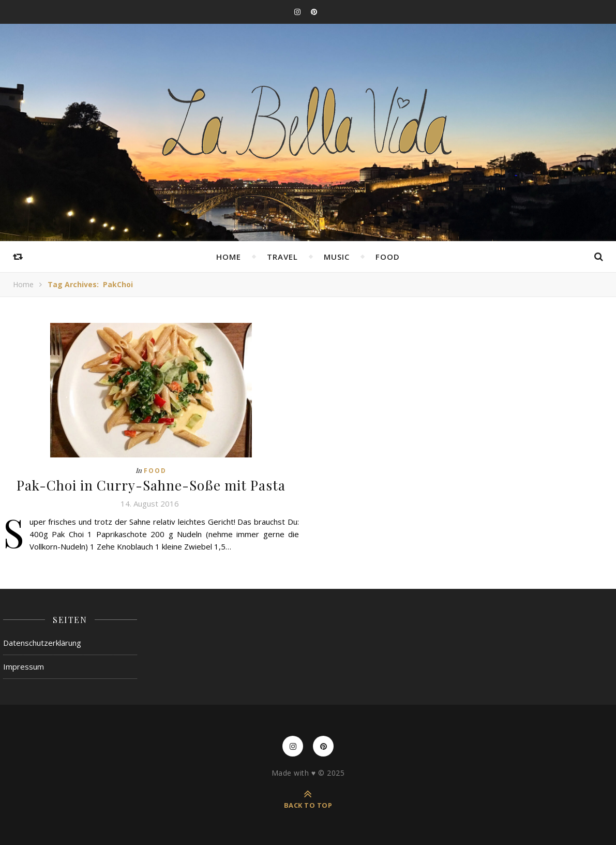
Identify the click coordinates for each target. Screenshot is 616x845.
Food (388, 257)
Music (337, 257)
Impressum (24, 666)
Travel (282, 257)
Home (229, 257)
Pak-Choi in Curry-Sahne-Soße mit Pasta (151, 485)
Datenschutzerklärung (42, 643)
